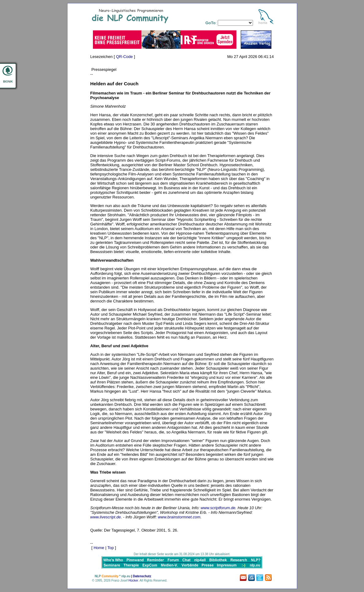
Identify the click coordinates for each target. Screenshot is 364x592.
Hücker (133, 580)
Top (111, 548)
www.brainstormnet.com (179, 517)
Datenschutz (142, 576)
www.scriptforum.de (218, 508)
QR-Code (124, 57)
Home (99, 548)
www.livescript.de (105, 517)
